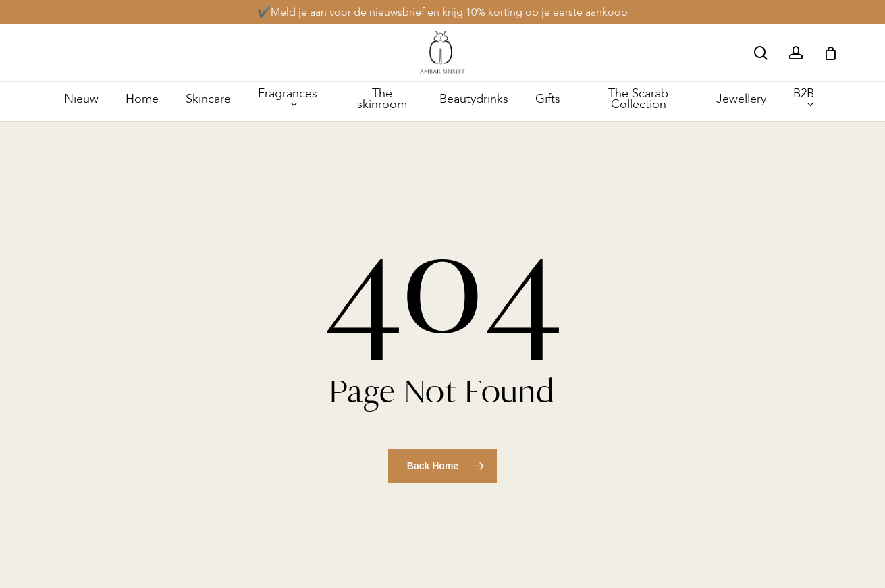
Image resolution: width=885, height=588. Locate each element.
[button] (859, 7)
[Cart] (830, 53)
